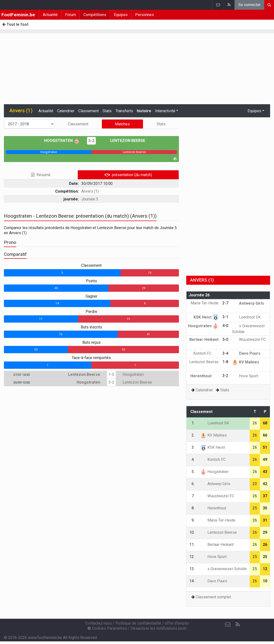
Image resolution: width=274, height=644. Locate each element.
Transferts (124, 111)
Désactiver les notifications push (159, 628)
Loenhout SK (246, 317)
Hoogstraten (62, 141)
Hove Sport (245, 376)
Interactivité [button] (165, 111)
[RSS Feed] (238, 625)
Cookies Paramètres (107, 628)
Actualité (50, 15)
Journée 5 (90, 199)
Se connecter (249, 5)
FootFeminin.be (18, 15)
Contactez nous (99, 623)
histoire (144, 111)
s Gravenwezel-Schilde (224, 569)
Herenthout (204, 376)
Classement (88, 111)
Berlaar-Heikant (217, 545)
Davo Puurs (246, 353)
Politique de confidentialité (138, 623)
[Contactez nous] (228, 625)
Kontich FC (206, 353)
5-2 (91, 141)
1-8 (225, 362)
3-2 (225, 376)
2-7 (225, 303)
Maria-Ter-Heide (218, 520)
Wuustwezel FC (249, 339)
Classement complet (213, 597)
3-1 (225, 317)
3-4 (225, 353)
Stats (107, 111)
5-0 (225, 339)
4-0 (225, 326)
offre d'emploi (177, 623)
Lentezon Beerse (124, 141)
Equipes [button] (254, 111)
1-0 (111, 374)
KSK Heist (206, 317)
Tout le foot (15, 24)
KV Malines (246, 362)
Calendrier (66, 111)
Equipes (121, 15)
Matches (122, 124)
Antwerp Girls (248, 303)
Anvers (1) (90, 191)
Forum (71, 15)
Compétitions (95, 15)
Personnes (145, 15)
